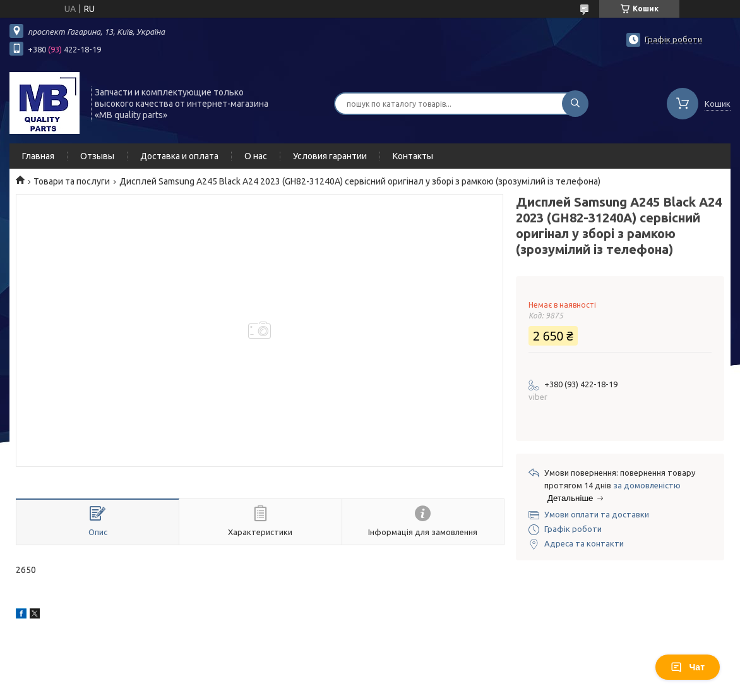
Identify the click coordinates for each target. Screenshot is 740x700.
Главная (38, 156)
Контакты (413, 156)
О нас (256, 156)
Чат (688, 667)
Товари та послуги (72, 181)
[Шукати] (575, 104)
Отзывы (97, 156)
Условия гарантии (330, 156)
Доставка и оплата (179, 156)
